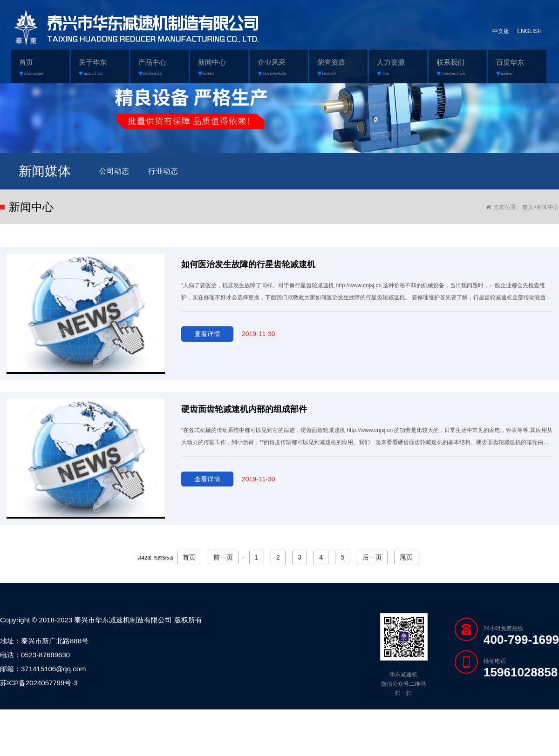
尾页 (406, 557)
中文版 (501, 31)
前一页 (223, 557)
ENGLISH (529, 31)
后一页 (372, 557)
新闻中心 (548, 207)
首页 (528, 207)
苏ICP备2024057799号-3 (39, 683)
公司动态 (114, 171)
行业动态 (162, 171)
